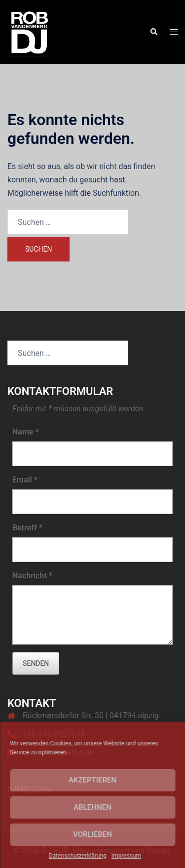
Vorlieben (92, 834)
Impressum (126, 856)
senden (36, 663)
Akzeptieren (92, 780)
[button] (153, 32)
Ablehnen (92, 807)
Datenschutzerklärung (78, 856)
